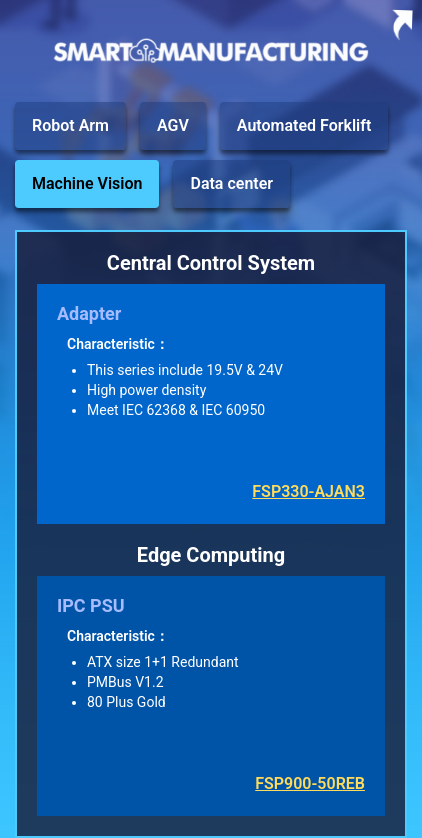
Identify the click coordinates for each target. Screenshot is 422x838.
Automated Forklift (304, 125)
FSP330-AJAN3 (308, 491)
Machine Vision (87, 183)
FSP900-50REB (310, 783)
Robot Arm (70, 125)
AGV (173, 125)
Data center (231, 183)
